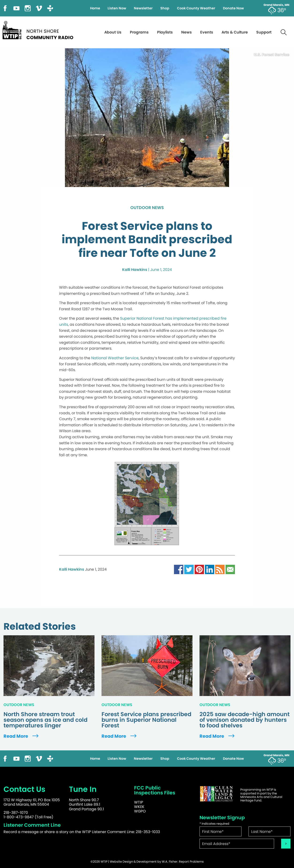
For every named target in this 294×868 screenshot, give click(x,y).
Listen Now (117, 8)
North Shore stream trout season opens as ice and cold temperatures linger (45, 720)
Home (95, 8)
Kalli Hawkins (135, 270)
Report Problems (191, 862)
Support (264, 32)
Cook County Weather (196, 8)
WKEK (139, 807)
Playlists (165, 32)
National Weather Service (115, 358)
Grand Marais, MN (276, 5)
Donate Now (233, 8)
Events (207, 32)
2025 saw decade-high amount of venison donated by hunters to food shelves (245, 720)
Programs (139, 32)
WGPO (140, 811)
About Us (113, 32)
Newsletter (143, 8)
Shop (165, 8)
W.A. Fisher (170, 862)
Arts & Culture (235, 32)
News (187, 32)
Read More (22, 736)
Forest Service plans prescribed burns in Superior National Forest (146, 720)
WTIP (139, 802)
